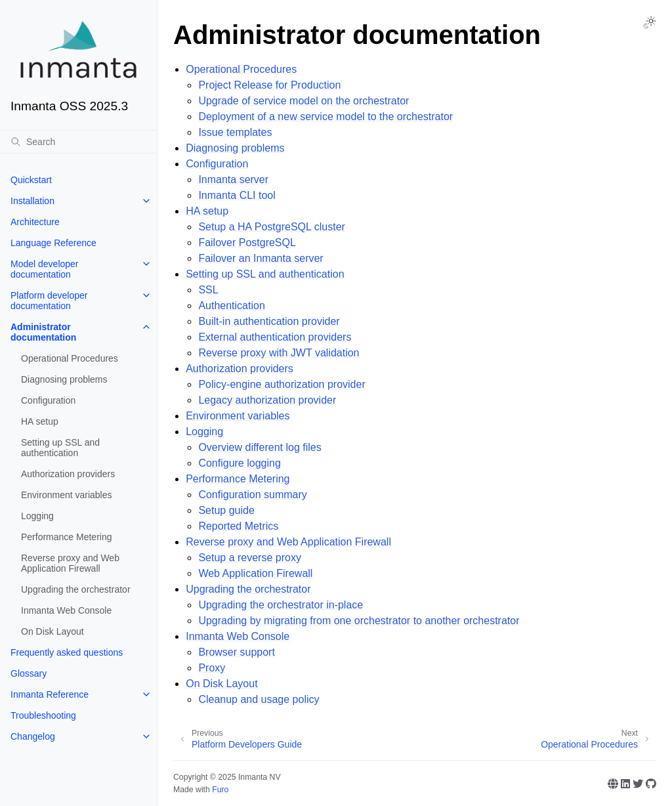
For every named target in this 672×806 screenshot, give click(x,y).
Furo (220, 790)
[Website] (613, 784)
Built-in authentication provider (269, 321)
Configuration (48, 400)
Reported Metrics (238, 526)
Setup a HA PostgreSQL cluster (272, 227)
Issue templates (235, 132)
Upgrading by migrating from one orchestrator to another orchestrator (359, 621)
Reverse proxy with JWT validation (279, 353)
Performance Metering (67, 537)
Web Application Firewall (255, 573)
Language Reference (53, 243)
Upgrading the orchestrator (76, 589)
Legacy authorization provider (267, 400)
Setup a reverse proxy (250, 558)
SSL (208, 290)
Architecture (35, 222)
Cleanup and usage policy (259, 699)
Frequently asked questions (67, 652)
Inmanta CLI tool (237, 195)
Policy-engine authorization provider (282, 384)
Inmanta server (233, 180)
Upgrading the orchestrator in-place (281, 605)
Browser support (237, 652)
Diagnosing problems (64, 379)
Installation (32, 201)
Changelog (33, 736)
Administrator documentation (43, 332)
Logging (37, 516)
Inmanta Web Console (66, 610)
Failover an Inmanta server (261, 258)
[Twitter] (638, 784)
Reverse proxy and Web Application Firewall (70, 563)
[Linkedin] (625, 784)
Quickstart (31, 180)
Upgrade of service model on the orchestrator (304, 101)
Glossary (29, 673)
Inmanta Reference (50, 694)
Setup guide (226, 510)
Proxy (212, 668)
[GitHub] (651, 784)
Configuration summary (252, 495)
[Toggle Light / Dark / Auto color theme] (650, 22)
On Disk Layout (52, 631)
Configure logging (239, 463)
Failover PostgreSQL (247, 243)
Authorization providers (68, 474)
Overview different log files (260, 447)
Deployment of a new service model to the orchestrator (325, 117)
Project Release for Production (269, 85)
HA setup (40, 421)
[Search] (78, 142)
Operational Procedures (70, 358)
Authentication (231, 306)
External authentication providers (275, 337)
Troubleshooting (43, 715)
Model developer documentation (45, 269)
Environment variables (67, 495)
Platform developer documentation (49, 301)
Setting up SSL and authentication (60, 448)
